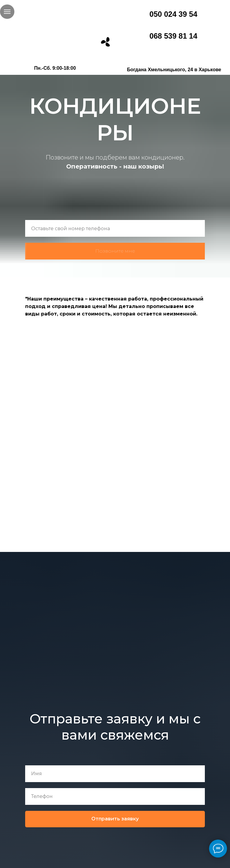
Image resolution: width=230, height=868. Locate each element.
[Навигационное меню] (7, 12)
